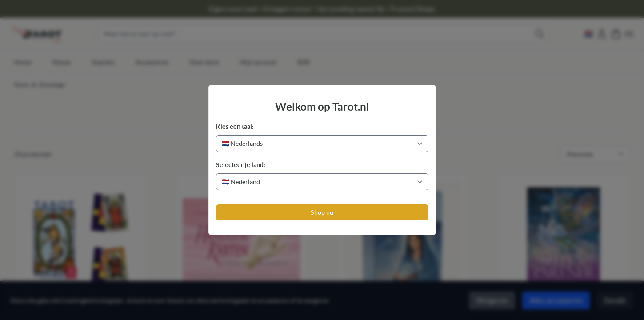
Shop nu (322, 212)
